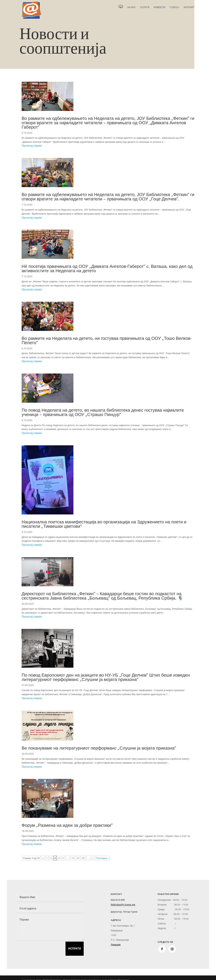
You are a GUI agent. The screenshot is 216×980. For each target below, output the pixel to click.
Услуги (145, 7)
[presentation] (36, 948)
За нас (132, 7)
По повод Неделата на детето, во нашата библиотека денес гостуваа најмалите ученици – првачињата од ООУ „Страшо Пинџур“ (103, 412)
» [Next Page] (93, 858)
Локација (116, 945)
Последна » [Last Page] (102, 858)
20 (78, 858)
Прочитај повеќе (32, 146)
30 (83, 858)
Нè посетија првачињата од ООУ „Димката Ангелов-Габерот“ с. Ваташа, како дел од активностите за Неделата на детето (107, 268)
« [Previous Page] (43, 858)
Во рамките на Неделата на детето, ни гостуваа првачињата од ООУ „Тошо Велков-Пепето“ (107, 340)
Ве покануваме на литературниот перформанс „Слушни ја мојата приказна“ (99, 748)
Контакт (189, 7)
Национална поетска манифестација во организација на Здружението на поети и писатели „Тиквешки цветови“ (104, 524)
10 (73, 858)
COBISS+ (175, 7)
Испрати (75, 948)
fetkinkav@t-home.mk (123, 905)
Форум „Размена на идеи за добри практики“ (67, 825)
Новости (160, 7)
